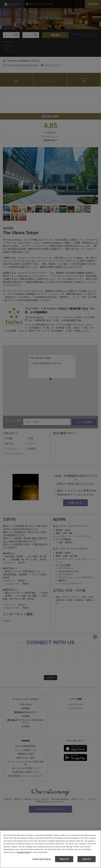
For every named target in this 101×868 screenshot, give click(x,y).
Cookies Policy (23, 852)
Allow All (87, 859)
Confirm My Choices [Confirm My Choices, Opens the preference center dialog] (42, 859)
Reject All (64, 859)
